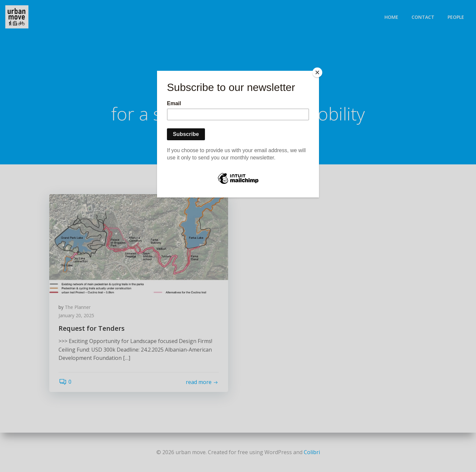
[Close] (317, 72)
